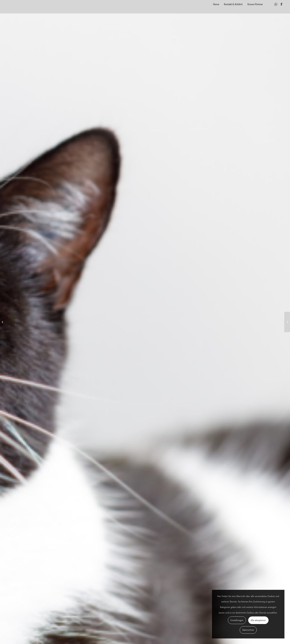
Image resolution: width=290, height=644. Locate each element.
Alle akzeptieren (258, 620)
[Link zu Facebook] (281, 4)
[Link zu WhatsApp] (276, 4)
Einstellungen (237, 620)
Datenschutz (248, 630)
